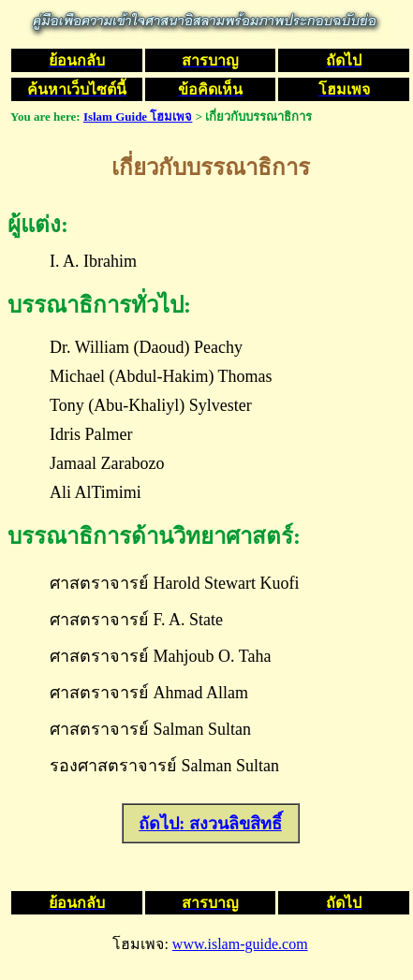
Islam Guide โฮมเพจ (138, 117)
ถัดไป (159, 824)
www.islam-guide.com (240, 944)
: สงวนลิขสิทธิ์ (230, 824)
